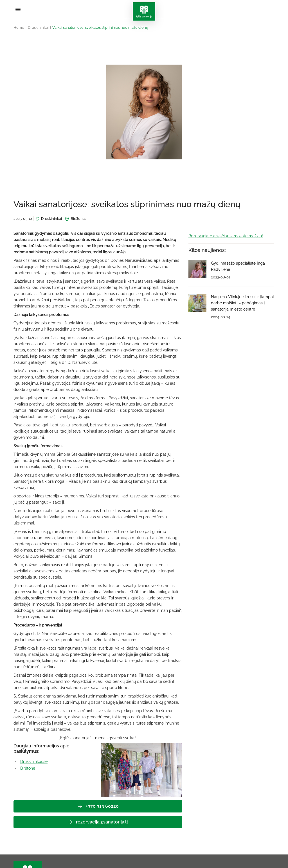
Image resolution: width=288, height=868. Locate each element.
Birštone (28, 768)
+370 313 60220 (98, 806)
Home (19, 27)
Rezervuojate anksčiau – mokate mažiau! (226, 236)
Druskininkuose (34, 761)
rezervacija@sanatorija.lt (98, 822)
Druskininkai (38, 27)
